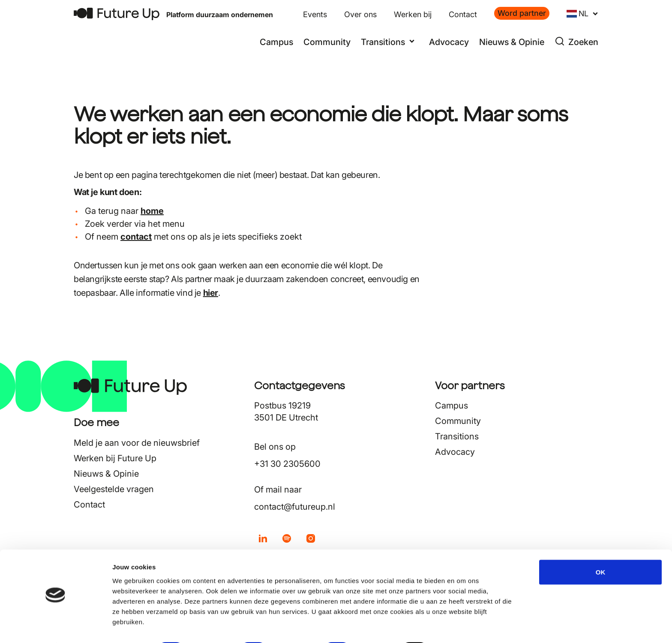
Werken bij (413, 14)
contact (136, 237)
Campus (276, 42)
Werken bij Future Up (115, 458)
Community (327, 42)
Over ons (360, 14)
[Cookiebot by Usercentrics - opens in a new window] (55, 626)
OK (601, 548)
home (152, 211)
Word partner (522, 13)
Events (315, 14)
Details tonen (463, 626)
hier (211, 293)
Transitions (457, 436)
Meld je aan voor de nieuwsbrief (137, 443)
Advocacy (449, 42)
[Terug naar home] (117, 14)
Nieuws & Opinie (512, 42)
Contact (463, 14)
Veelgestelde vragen (114, 489)
